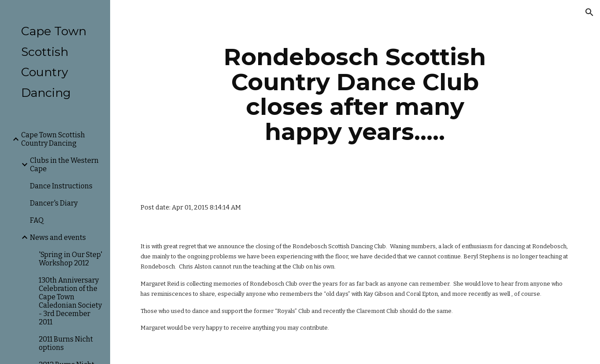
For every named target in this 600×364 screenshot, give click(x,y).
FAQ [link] (37, 220)
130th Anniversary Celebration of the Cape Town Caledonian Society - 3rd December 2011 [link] (70, 301)
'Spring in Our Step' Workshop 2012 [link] (70, 259)
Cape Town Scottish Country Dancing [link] (53, 139)
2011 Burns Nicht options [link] (66, 343)
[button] (589, 12)
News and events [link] (58, 237)
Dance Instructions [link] (61, 186)
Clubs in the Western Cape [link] (64, 165)
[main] (355, 94)
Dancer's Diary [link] (54, 203)
